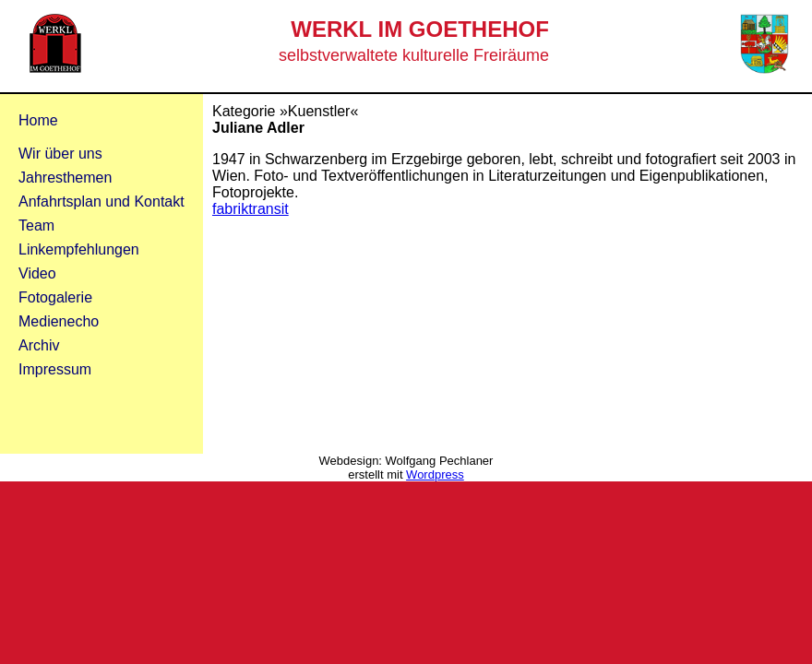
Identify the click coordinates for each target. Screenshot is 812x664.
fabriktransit (251, 209)
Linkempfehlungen (79, 249)
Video (37, 273)
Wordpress (435, 474)
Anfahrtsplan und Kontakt (101, 202)
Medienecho (59, 321)
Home (38, 120)
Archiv (39, 345)
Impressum (55, 369)
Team (36, 225)
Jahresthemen (65, 178)
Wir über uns (60, 154)
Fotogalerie (55, 297)
